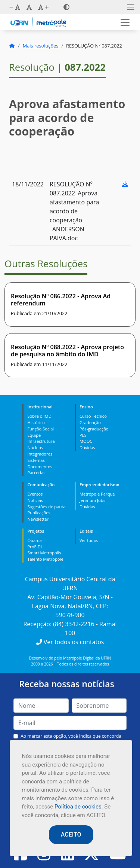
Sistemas (36, 460)
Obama (34, 540)
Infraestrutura (41, 441)
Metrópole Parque (97, 494)
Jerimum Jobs (92, 500)
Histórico (36, 422)
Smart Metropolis (44, 553)
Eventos (35, 494)
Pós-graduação (94, 429)
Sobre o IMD (39, 416)
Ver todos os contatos (70, 642)
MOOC (86, 441)
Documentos (40, 467)
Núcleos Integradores (40, 451)
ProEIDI (35, 547)
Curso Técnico (93, 416)
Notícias (35, 500)
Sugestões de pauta (46, 507)
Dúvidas (87, 447)
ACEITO (71, 835)
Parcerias (36, 473)
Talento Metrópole (45, 559)
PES (83, 435)
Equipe (34, 435)
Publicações (39, 513)
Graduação (90, 422)
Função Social (41, 429)
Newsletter (38, 519)
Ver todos (89, 540)
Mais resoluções (41, 46)
